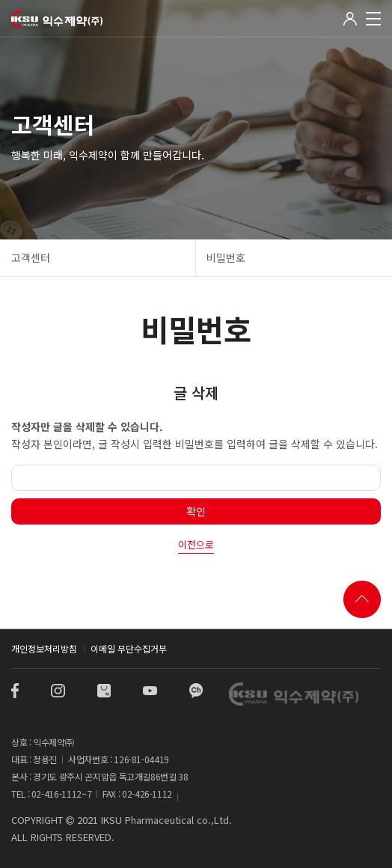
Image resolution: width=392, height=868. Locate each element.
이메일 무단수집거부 (129, 648)
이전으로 (196, 544)
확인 (196, 511)
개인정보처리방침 (44, 648)
